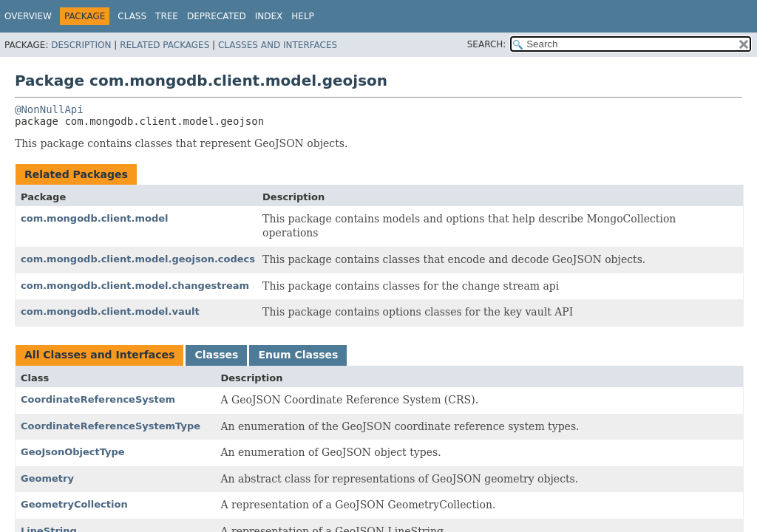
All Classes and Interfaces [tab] (99, 355)
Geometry (47, 478)
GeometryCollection (74, 504)
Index (269, 16)
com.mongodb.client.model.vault (110, 311)
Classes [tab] (216, 355)
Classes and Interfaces (278, 45)
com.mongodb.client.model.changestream (135, 286)
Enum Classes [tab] (298, 355)
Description (81, 45)
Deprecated (217, 16)
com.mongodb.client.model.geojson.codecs (138, 259)
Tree (167, 16)
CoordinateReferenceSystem (98, 399)
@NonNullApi (49, 109)
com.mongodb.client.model (95, 218)
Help (303, 16)
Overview (28, 16)
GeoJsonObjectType (73, 452)
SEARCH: (487, 44)
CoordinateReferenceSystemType (111, 426)
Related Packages (164, 45)
